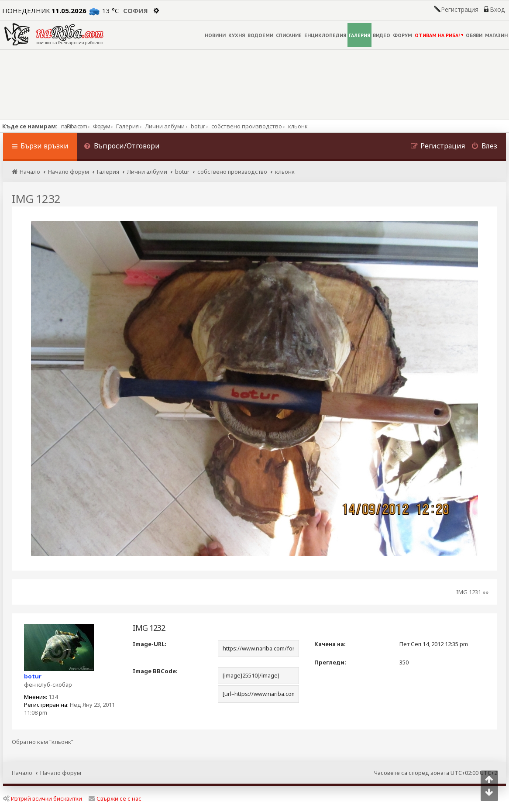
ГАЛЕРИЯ (359, 35)
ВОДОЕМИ (260, 35)
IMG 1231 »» (472, 592)
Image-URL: (150, 644)
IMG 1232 (36, 199)
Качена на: (330, 644)
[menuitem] (122, 147)
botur (33, 676)
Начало (22, 773)
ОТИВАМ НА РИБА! (439, 35)
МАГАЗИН (496, 35)
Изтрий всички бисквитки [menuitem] (43, 798)
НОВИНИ (215, 35)
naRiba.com (74, 126)
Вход (497, 10)
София (136, 10)
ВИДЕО (382, 35)
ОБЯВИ (474, 35)
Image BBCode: (155, 671)
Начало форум (61, 773)
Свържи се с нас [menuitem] (115, 798)
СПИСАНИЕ (289, 35)
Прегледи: (330, 662)
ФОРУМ (402, 35)
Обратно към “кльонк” (43, 742)
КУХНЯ (237, 35)
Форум (101, 126)
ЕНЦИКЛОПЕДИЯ (325, 35)
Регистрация (460, 10)
